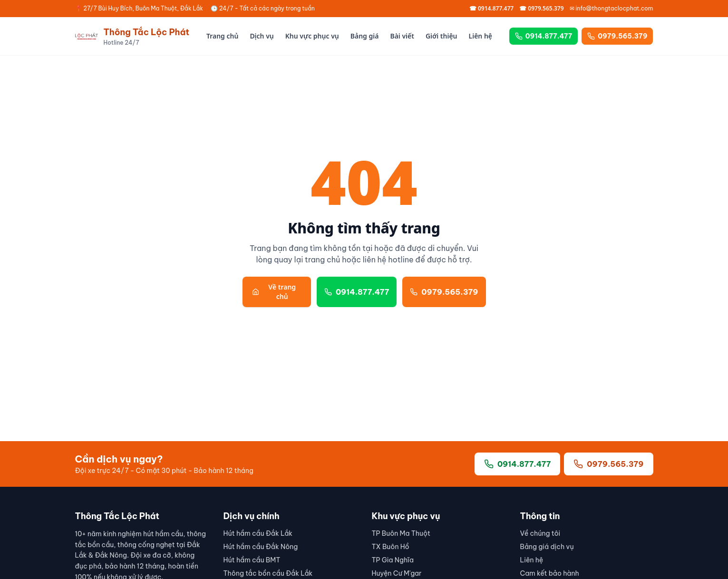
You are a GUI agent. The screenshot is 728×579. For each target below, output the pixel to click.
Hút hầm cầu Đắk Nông (261, 547)
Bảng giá (365, 36)
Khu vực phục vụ (312, 36)
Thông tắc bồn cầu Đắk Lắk (268, 573)
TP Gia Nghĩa (393, 560)
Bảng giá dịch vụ (547, 547)
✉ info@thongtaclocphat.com (612, 8)
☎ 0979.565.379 (541, 9)
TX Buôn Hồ (391, 547)
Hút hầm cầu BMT (252, 560)
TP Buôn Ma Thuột (401, 533)
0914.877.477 (544, 36)
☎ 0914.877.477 (491, 9)
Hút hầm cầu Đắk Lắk (258, 533)
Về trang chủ (274, 292)
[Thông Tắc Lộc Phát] (132, 36)
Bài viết (402, 36)
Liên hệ (481, 36)
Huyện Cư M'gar (397, 573)
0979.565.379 (617, 36)
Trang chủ (222, 36)
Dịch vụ (262, 36)
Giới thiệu (442, 36)
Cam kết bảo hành (550, 573)
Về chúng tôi (540, 533)
